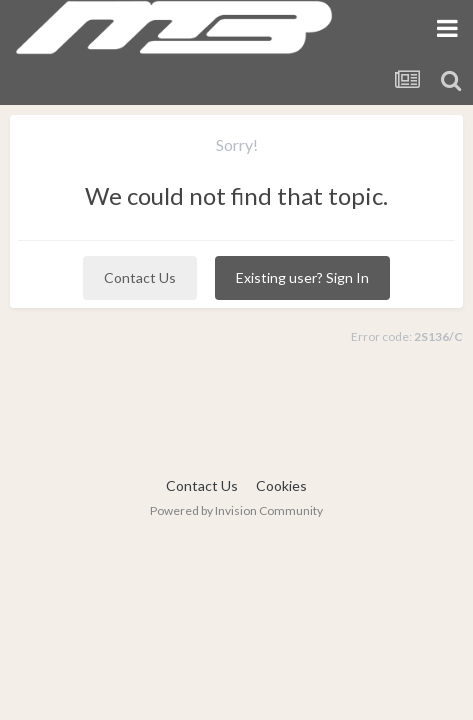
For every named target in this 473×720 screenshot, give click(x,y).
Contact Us (140, 277)
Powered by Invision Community (236, 510)
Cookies (281, 485)
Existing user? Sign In (302, 277)
